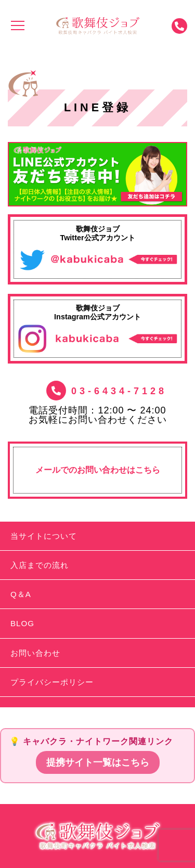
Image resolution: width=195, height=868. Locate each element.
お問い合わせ (35, 653)
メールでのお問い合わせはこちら (98, 470)
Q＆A (21, 594)
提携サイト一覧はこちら (98, 762)
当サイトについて (44, 536)
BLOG (22, 623)
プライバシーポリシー (52, 682)
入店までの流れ (40, 565)
